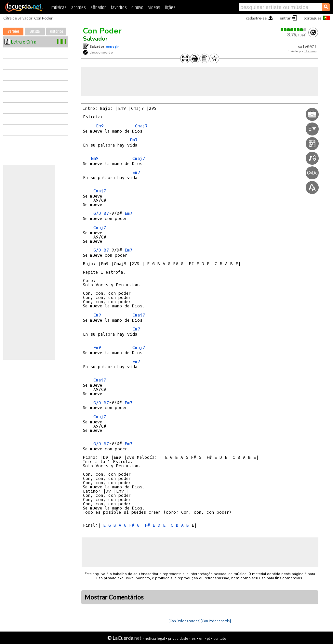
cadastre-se (256, 18)
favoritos (119, 8)
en (201, 638)
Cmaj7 (141, 126)
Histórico (56, 32)
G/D (97, 213)
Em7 (134, 140)
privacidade (178, 638)
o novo (137, 8)
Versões (13, 32)
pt (208, 638)
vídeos (154, 8)
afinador (98, 8)
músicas (59, 8)
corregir (112, 47)
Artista (35, 32)
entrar (285, 18)
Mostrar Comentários (114, 597)
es (194, 638)
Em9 (100, 126)
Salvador (95, 39)
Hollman (310, 51)
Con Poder (102, 31)
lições (170, 8)
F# (132, 525)
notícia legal (155, 638)
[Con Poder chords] (216, 621)
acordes (78, 8)
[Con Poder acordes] (185, 621)
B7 (106, 213)
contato (220, 638)
